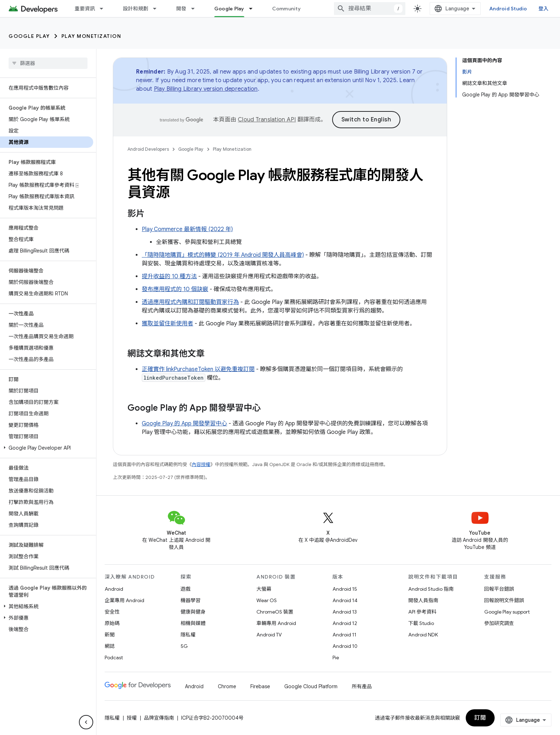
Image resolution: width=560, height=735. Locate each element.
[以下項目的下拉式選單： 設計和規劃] (158, 9)
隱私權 (188, 635)
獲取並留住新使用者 (167, 324)
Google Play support (507, 612)
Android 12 (345, 623)
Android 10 (345, 646)
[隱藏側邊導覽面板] (86, 722)
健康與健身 (193, 612)
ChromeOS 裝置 (275, 612)
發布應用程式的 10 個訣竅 (175, 289)
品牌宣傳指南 (159, 718)
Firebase (260, 686)
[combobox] (370, 9)
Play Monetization (91, 36)
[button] (47, 448)
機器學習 (191, 600)
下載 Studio (421, 623)
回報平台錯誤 (499, 589)
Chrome (227, 686)
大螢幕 (264, 589)
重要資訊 (85, 9)
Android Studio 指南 (431, 589)
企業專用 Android (124, 600)
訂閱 (480, 718)
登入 (544, 9)
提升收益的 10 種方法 (169, 276)
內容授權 (201, 464)
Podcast (114, 657)
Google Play (29, 36)
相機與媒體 (193, 623)
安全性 (112, 612)
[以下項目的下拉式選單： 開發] (196, 9)
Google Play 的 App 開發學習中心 (184, 424)
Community (286, 9)
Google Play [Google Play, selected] (229, 9)
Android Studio (508, 9)
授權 (132, 718)
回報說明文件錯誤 (504, 600)
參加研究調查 (499, 623)
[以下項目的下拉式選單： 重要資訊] (105, 9)
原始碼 (112, 623)
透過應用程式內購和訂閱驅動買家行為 (190, 302)
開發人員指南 (423, 600)
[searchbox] (48, 63)
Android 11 (344, 635)
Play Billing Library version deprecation (206, 89)
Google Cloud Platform (311, 686)
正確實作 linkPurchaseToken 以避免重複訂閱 (198, 369)
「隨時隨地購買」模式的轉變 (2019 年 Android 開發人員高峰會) (223, 255)
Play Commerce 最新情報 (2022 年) (187, 229)
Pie (336, 657)
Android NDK (423, 635)
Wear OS (267, 600)
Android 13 (345, 612)
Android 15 (345, 589)
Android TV (269, 635)
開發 (181, 9)
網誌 (110, 646)
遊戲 (186, 589)
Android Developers (148, 149)
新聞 (110, 635)
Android (114, 589)
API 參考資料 (422, 612)
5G (184, 646)
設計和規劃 (136, 9)
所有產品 (362, 686)
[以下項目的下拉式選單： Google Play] (254, 9)
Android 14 (345, 600)
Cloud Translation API (267, 120)
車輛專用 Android (276, 623)
